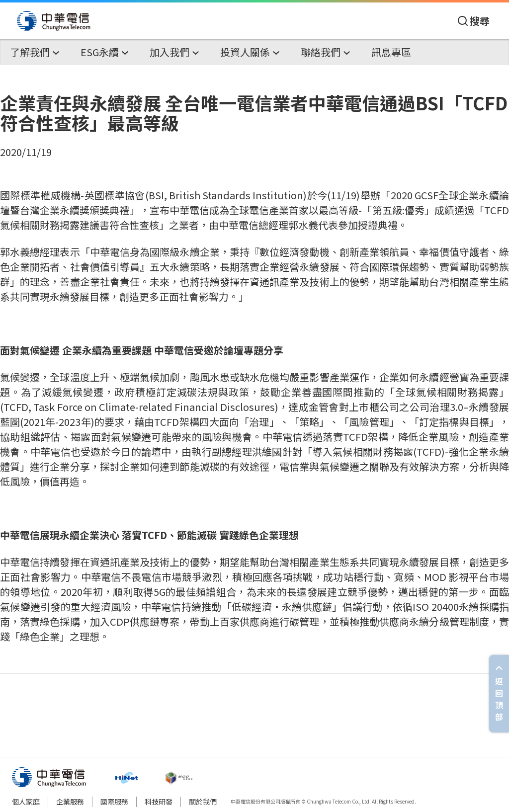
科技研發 (159, 802)
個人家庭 (26, 802)
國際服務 (114, 802)
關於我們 (203, 802)
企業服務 (70, 802)
